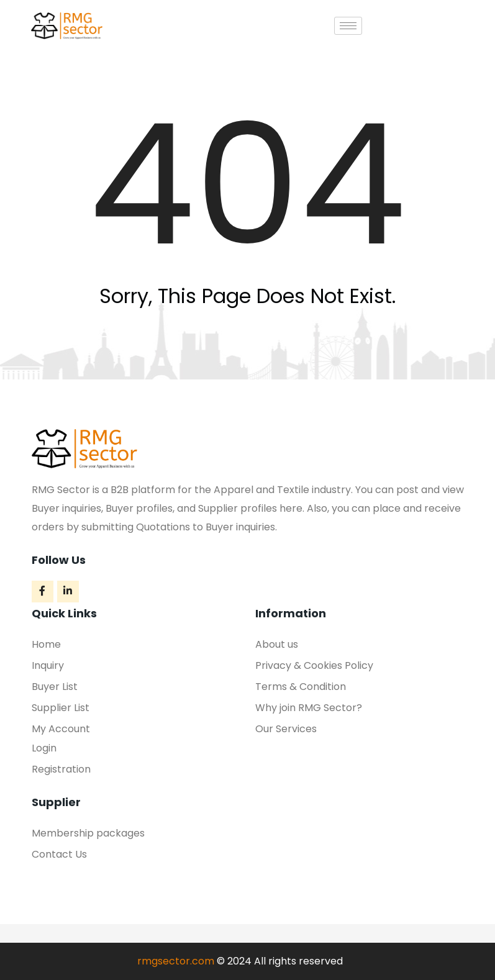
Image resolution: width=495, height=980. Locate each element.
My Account (61, 729)
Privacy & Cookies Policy (314, 665)
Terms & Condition (301, 687)
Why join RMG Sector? (309, 708)
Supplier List (61, 708)
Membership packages (88, 833)
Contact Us (59, 854)
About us (277, 644)
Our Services (286, 729)
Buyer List (55, 687)
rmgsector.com (176, 961)
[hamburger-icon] (348, 26)
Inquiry (48, 665)
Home (46, 644)
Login (44, 748)
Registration (61, 769)
